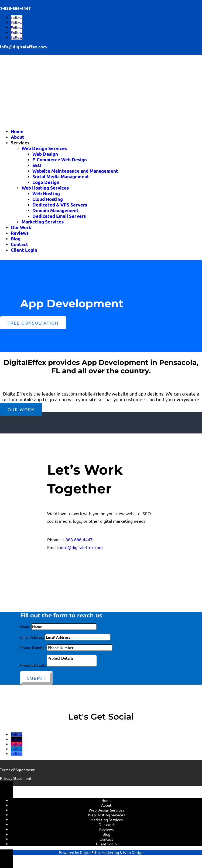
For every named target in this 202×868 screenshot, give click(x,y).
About (18, 137)
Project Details (33, 665)
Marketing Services (43, 222)
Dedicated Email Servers (59, 216)
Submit (37, 678)
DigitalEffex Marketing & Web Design (112, 852)
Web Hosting (46, 193)
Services (20, 143)
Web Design (45, 154)
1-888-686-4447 (77, 539)
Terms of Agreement (17, 770)
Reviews (20, 233)
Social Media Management (61, 177)
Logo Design (46, 182)
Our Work (21, 227)
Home (17, 131)
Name (25, 627)
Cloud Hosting (48, 199)
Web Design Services (44, 148)
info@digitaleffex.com (23, 47)
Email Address (32, 637)
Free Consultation (33, 323)
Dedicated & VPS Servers (60, 205)
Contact (20, 244)
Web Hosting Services (45, 188)
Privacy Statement (16, 778)
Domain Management (56, 210)
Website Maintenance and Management (75, 171)
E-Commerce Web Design (60, 160)
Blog (16, 239)
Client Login (24, 250)
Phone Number (33, 648)
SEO (37, 165)
